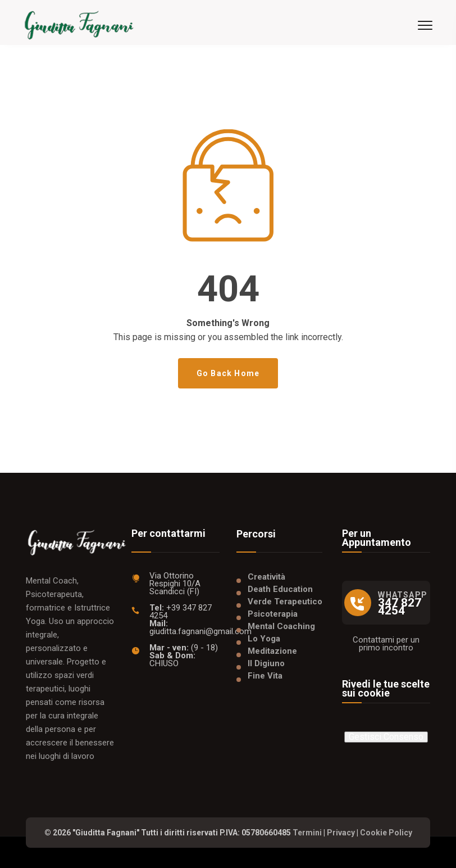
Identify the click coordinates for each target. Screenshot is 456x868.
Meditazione (272, 651)
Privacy (341, 833)
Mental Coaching (281, 626)
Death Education (280, 589)
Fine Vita (265, 676)
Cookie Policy (386, 833)
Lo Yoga (264, 639)
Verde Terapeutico (285, 602)
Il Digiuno (266, 663)
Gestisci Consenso (386, 737)
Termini (307, 833)
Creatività (266, 577)
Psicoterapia (273, 614)
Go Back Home (228, 373)
